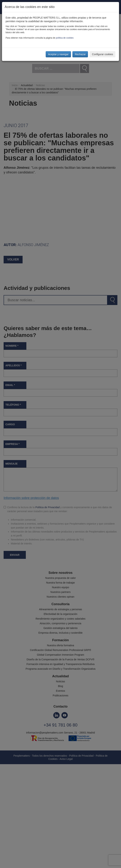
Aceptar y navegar (58, 54)
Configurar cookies (102, 54)
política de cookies (65, 38)
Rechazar (80, 54)
